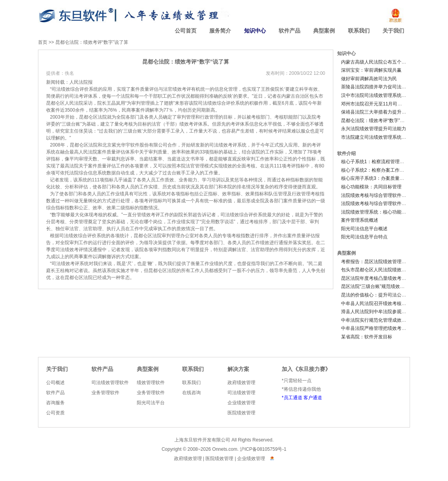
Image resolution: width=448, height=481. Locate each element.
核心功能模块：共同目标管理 (371, 187)
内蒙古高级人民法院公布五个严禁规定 (381, 62)
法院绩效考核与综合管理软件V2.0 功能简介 (386, 203)
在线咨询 (191, 393)
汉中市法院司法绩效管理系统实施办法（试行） (390, 95)
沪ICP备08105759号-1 (263, 449)
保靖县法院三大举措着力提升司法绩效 (381, 112)
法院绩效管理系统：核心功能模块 (376, 212)
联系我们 (359, 31)
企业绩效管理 (241, 403)
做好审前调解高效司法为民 (369, 79)
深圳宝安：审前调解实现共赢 (371, 70)
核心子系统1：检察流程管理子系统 (377, 162)
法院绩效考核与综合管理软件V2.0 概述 (381, 195)
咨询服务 (55, 403)
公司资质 (55, 413)
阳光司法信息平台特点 (364, 237)
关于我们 (393, 31)
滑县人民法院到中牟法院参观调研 (376, 312)
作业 (115, 194)
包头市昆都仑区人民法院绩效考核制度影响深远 (390, 270)
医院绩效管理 (241, 413)
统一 (205, 89)
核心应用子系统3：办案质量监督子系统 (382, 178)
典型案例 (324, 31)
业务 (183, 180)
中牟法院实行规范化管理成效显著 (376, 320)
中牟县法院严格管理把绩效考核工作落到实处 (388, 328)
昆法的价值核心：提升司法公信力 (376, 295)
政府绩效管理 (241, 383)
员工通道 (293, 398)
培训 (216, 180)
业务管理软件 (105, 393)
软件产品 (289, 31)
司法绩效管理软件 (110, 383)
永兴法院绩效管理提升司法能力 (374, 129)
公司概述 (55, 383)
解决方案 (238, 369)
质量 (145, 89)
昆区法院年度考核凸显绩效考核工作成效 (383, 278)
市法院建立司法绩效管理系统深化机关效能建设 (390, 137)
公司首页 (186, 31)
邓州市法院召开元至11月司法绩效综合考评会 (388, 104)
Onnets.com (225, 449)
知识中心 (255, 31)
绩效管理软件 (151, 383)
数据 (111, 173)
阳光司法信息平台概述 (364, 229)
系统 (93, 89)
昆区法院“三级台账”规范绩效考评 (375, 286)
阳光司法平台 (151, 403)
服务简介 (220, 31)
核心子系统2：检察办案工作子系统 (377, 170)
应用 (107, 89)
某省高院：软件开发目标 (367, 337)
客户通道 (313, 398)
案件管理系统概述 (360, 220)
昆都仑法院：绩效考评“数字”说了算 (92, 42)
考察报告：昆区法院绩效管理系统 (376, 262)
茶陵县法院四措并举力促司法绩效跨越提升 (385, 87)
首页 (43, 42)
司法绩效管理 (241, 393)
